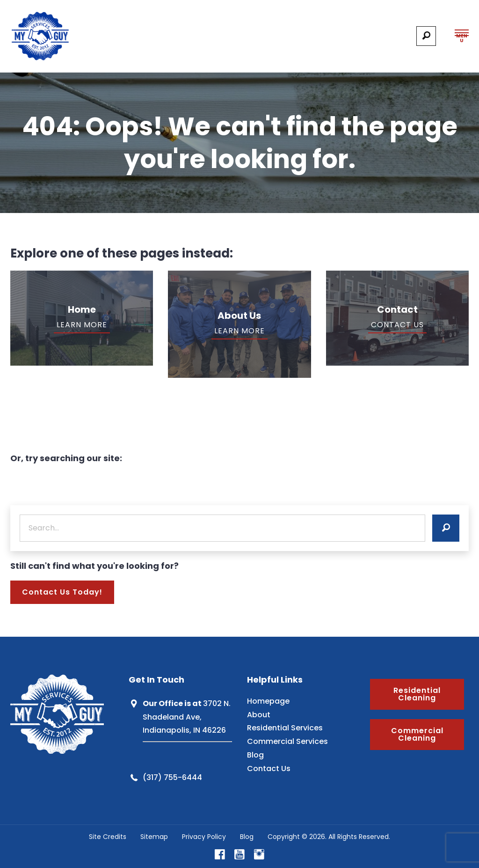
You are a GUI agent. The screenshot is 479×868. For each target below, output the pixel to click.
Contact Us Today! (62, 592)
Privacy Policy (204, 837)
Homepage (268, 701)
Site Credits (108, 837)
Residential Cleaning (417, 694)
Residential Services (285, 728)
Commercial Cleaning (417, 734)
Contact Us (397, 325)
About (259, 715)
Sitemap (154, 837)
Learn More (82, 325)
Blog (255, 755)
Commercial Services (287, 741)
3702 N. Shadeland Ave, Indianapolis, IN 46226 (187, 717)
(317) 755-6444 (172, 777)
